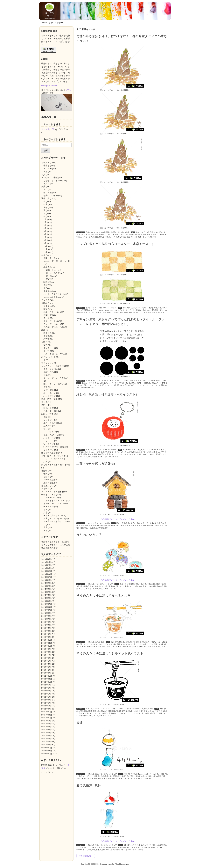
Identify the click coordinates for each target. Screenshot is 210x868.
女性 (45, 345)
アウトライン (139, 385)
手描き (88, 232)
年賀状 (81, 452)
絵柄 (97, 586)
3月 (148, 232)
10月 (46, 246)
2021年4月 (46, 736)
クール (124, 584)
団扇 (158, 586)
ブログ (60, 86)
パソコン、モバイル (53, 459)
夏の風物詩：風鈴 (89, 785)
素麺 (150, 647)
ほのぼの (104, 452)
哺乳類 (47, 282)
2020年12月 (47, 748)
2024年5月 (46, 625)
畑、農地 (48, 192)
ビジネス (45, 402)
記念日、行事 (47, 414)
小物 (141, 584)
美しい (133, 776)
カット (94, 452)
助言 (116, 457)
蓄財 (144, 526)
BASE (68, 90)
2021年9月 (46, 721)
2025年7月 (46, 586)
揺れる (87, 778)
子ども (47, 351)
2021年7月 (46, 727)
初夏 (91, 778)
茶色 (160, 308)
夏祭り (113, 586)
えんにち (82, 589)
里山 (128, 237)
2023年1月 (46, 673)
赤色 (131, 452)
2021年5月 (46, 733)
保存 (94, 526)
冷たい (131, 644)
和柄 (156, 310)
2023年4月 (46, 664)
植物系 (103, 232)
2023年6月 (46, 658)
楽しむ (151, 776)
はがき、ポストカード (54, 181)
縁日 (97, 589)
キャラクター (117, 452)
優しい (158, 452)
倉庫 (102, 526)
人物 (43, 342)
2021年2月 (46, 742)
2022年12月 (47, 676)
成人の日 (48, 426)
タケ (93, 235)
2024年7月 (46, 619)
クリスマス (49, 441)
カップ (91, 310)
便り (157, 232)
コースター (111, 310)
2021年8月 (46, 724)
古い (134, 523)
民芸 (140, 526)
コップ (118, 310)
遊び (45, 189)
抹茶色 (126, 312)
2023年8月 (46, 652)
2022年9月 (46, 685)
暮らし (92, 586)
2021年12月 (47, 712)
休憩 (121, 312)
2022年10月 (47, 682)
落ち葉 (123, 237)
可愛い (129, 308)
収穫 (78, 237)
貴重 (82, 528)
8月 (45, 240)
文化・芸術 (49, 408)
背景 (131, 381)
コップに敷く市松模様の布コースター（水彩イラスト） (116, 244)
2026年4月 (46, 559)
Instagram (46, 86)
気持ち (90, 454)
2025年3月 (46, 598)
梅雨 (45, 207)
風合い (97, 383)
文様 (134, 308)
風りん (100, 776)
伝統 (159, 523)
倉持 (106, 528)
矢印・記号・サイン (53, 515)
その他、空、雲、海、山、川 (57, 261)
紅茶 (156, 308)
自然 (122, 232)
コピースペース (154, 450)
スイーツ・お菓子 (52, 324)
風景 (139, 237)
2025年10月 (47, 577)
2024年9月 (46, 613)
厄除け (47, 477)
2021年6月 (46, 730)
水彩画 (158, 454)
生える (81, 235)
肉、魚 (47, 318)
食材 (138, 232)
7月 (45, 237)
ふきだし (80, 457)
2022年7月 (46, 691)
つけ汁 (158, 642)
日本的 (145, 778)
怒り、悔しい (50, 393)
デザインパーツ (162, 381)
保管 (83, 526)
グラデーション (51, 498)
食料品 (127, 232)
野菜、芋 (110, 232)
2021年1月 (46, 745)
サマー (83, 776)
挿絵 (90, 457)
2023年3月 (46, 667)
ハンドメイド (113, 383)
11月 (46, 249)
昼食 (156, 644)
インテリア (131, 774)
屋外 (120, 776)
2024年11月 (47, 607)
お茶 (152, 310)
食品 (145, 644)
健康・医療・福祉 (49, 399)
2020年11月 (47, 751)
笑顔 (135, 452)
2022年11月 (47, 679)
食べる (123, 644)
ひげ (153, 452)
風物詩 (138, 776)
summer (143, 774)
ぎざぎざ (131, 385)
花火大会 (139, 586)
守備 (102, 528)
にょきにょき (109, 235)
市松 (124, 308)
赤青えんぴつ (47, 486)
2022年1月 (46, 709)
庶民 (162, 586)
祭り (101, 589)
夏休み (133, 778)
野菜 (133, 235)
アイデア (45, 489)
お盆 (150, 586)
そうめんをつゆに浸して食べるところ (104, 595)
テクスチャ (109, 385)
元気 (163, 642)
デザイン (122, 383)
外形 (102, 383)
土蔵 (156, 526)
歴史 (144, 523)
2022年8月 (46, 688)
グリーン (132, 310)
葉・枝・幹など (53, 273)
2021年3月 (46, 739)
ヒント (146, 450)
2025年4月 (46, 595)
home (44, 23)
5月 (45, 231)
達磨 (95, 454)
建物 (133, 526)
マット (158, 312)
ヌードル (139, 644)
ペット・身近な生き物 (54, 294)
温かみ (120, 385)
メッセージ (127, 450)
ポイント (87, 452)
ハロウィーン (50, 438)
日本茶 (83, 312)
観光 (148, 526)
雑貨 (158, 584)
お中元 (134, 647)
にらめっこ (146, 454)
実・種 (49, 276)
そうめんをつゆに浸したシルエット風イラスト (110, 653)
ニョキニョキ (124, 235)
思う (106, 457)
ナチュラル (145, 237)
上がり (143, 312)
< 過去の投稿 (85, 856)
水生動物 (48, 291)
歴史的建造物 (152, 523)
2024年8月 (46, 616)
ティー (97, 310)
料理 (120, 647)
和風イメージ (110, 237)
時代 (86, 526)
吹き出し (101, 457)
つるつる (125, 647)
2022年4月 (46, 700)
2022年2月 (46, 706)
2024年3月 (46, 631)
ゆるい (153, 454)
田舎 (161, 232)
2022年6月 (46, 694)
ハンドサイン (50, 396)
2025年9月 (46, 580)
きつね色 (103, 312)
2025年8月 (46, 583)
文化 (98, 526)
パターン (125, 310)
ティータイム (143, 308)
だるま (164, 454)
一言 (124, 454)
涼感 (95, 778)
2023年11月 (47, 643)
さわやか (145, 776)
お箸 (99, 647)
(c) (107, 90)
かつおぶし (100, 644)
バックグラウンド (93, 385)
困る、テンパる (51, 369)
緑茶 (131, 312)
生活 (94, 523)
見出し (84, 383)
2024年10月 (47, 610)
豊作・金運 (49, 483)
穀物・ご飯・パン (52, 312)
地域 (43, 330)
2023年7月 (46, 655)
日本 (98, 312)
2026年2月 (46, 565)
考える (140, 450)
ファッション (47, 363)
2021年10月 (47, 718)
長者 (162, 523)
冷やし (147, 711)
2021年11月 (47, 715)
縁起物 (114, 450)
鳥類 (45, 285)
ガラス (118, 778)
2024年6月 (46, 622)
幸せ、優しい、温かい (54, 384)
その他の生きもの (52, 297)
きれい (123, 850)
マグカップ (162, 310)
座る (99, 454)
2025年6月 (46, 589)
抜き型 (128, 383)
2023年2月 (46, 670)
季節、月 (117, 232)
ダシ (106, 644)
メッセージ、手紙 (49, 177)
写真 (163, 385)
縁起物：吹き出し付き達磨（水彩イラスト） (108, 394)
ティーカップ (91, 312)
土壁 (122, 523)
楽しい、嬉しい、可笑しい (56, 378)
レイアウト (139, 383)
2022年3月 (46, 703)
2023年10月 (47, 646)
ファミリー (49, 348)
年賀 (109, 452)
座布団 (138, 310)
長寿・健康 (49, 480)
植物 (149, 235)
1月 (45, 219)
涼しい (102, 586)
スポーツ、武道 (51, 411)
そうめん (140, 647)
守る (106, 526)
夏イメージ (120, 586)
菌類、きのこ (52, 270)
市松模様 (85, 310)
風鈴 (79, 723)
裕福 (126, 526)
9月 (45, 243)
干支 (45, 474)
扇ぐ (146, 586)
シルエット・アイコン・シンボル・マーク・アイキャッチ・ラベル (117, 709)
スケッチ (103, 310)
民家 (138, 523)
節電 (133, 584)
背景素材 (84, 388)
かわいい (136, 312)
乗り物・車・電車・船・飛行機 (56, 465)
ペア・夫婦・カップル (54, 354)
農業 (94, 528)
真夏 (154, 584)
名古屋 (47, 339)
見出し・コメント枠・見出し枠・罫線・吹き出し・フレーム (108, 381)
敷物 (78, 312)
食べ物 (102, 235)
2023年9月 (46, 649)
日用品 (87, 586)
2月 (45, 222)
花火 (150, 584)
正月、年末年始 (51, 423)
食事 (116, 642)
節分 (45, 429)
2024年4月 (46, 628)
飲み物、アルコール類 (54, 327)
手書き (95, 647)
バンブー (143, 232)
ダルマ (120, 454)
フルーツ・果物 (51, 321)
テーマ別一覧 (48, 129)
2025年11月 (47, 574)
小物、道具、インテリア (107, 308)
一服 (143, 310)
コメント (144, 452)
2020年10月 (47, 754)
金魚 (78, 586)
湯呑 (164, 308)
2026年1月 (46, 568)
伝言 (98, 452)
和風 (163, 312)
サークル (91, 388)
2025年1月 (46, 601)
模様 (150, 312)
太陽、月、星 (50, 258)
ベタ (82, 385)
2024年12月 (47, 604)
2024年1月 (46, 637)
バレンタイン (50, 432)
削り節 (133, 642)
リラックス (88, 237)
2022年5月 (46, 697)
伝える (136, 454)
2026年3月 (46, 562)
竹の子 (138, 235)
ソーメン (150, 644)
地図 (45, 509)
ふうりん (139, 778)
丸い (135, 450)
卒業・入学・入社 (52, 435)
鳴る (109, 778)
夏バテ (142, 642)
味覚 (117, 235)
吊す (128, 776)
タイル (147, 310)
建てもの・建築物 (103, 523)
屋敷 (136, 526)
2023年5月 (46, 661)
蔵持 (123, 526)
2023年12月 (47, 640)
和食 (97, 235)
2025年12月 (47, 571)
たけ (82, 237)
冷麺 (118, 644)
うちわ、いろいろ (89, 535)
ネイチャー (162, 235)
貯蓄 (152, 526)
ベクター (59, 23)
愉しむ (127, 778)
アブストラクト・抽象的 (146, 381)
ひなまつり (49, 420)
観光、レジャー (51, 196)
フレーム (157, 385)
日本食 (115, 647)
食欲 (165, 644)
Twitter (54, 86)
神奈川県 (48, 333)
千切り (89, 383)
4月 (119, 237)
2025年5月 (46, 592)
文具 (45, 462)
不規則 (146, 383)
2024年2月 (46, 634)
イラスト (97, 232)
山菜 (145, 235)
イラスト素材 (120, 90)
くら (90, 528)
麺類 (120, 642)
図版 (45, 171)
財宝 (86, 528)
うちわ (92, 589)
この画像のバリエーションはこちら (118, 519)
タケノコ (134, 237)
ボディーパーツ (48, 357)
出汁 (112, 642)
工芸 (114, 589)
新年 (86, 454)
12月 (46, 252)
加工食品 (48, 306)
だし (160, 647)
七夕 (45, 417)
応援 (45, 387)
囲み (135, 381)
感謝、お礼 (49, 372)
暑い (82, 586)
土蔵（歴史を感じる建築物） (97, 464)
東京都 (47, 336)
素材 (163, 383)
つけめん (109, 647)
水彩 (51, 23)
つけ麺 (160, 644)
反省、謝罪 (49, 390)
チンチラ (45, 300)
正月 (139, 452)
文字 (45, 513)
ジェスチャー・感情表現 (52, 366)
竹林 (101, 237)
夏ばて (79, 647)
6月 (45, 234)
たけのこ (154, 235)
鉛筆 (137, 642)
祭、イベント (50, 444)
